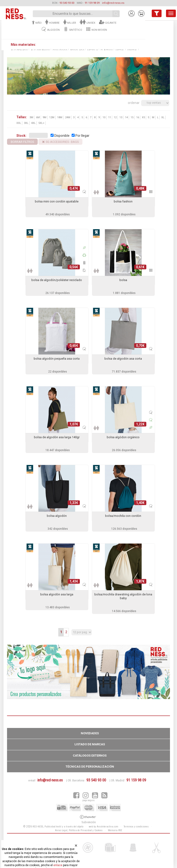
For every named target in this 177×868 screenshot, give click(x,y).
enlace (58, 865)
